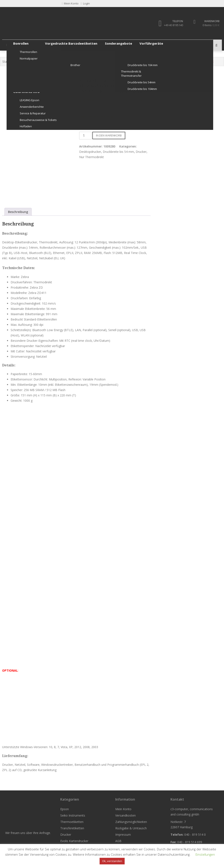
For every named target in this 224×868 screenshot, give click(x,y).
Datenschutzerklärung (174, 854)
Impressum (123, 835)
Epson (11, 45)
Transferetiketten (100, 45)
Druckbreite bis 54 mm (75, 62)
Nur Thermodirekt (44, 62)
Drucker (126, 45)
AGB (118, 841)
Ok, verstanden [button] (112, 861)
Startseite (9, 62)
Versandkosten (125, 815)
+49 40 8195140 (173, 25)
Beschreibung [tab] (18, 212)
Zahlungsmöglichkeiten (131, 822)
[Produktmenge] (85, 136)
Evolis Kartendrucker (154, 45)
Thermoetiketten (68, 45)
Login (85, 3)
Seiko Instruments (36, 45)
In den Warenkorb (109, 135)
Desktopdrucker (90, 152)
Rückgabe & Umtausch (131, 828)
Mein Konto (123, 809)
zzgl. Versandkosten (130, 101)
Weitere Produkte (188, 45)
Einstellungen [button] (205, 854)
